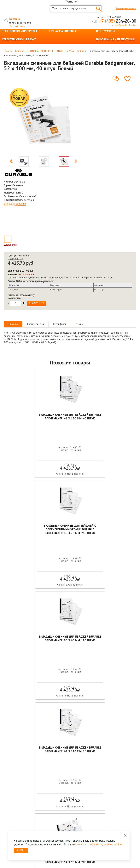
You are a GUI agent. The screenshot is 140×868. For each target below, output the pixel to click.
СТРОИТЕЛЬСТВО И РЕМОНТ (19, 40)
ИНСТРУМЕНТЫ (105, 31)
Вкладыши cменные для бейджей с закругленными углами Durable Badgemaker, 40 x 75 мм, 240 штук (103, 419)
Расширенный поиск (126, 9)
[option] (44, 121)
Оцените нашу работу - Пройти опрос (40, 777)
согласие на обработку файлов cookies (99, 845)
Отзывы (79, 324)
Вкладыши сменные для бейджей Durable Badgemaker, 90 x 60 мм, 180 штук (37, 530)
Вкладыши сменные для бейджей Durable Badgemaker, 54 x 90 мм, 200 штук (70, 641)
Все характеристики (15, 204)
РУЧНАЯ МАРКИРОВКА (62, 31)
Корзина (15, 19)
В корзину (37, 303)
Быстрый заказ (17, 26)
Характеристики (36, 324)
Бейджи (70, 51)
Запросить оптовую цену (21, 295)
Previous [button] (11, 162)
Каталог (20, 51)
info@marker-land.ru (126, 25)
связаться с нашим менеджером (52, 278)
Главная (8, 51)
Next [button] (76, 162)
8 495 (24, 768)
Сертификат (60, 324)
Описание (13, 324)
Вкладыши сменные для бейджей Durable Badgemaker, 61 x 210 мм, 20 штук (103, 530)
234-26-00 (118, 21)
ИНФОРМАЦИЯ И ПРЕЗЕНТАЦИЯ (115, 40)
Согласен (21, 850)
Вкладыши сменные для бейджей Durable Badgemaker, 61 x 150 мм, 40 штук (37, 419)
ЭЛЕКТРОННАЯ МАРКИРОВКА (20, 31)
